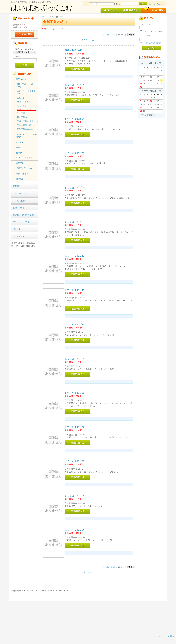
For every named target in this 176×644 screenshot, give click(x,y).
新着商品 (17, 186)
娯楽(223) (21, 163)
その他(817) (22, 142)
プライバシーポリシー (22, 222)
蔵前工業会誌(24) (25, 129)
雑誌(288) (21, 179)
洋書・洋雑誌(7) (24, 174)
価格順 (106, 35)
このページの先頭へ (165, 636)
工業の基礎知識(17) (26, 125)
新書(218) (21, 147)
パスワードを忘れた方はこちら (151, 43)
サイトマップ (19, 236)
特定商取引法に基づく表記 (24, 215)
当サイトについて (20, 193)
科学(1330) (21, 79)
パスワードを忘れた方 (155, 4)
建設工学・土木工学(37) (26, 92)
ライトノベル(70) (24, 158)
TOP (44, 17)
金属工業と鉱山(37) (26, 109)
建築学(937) (23, 98)
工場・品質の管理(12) (27, 121)
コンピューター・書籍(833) (27, 136)
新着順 (114, 35)
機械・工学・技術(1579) (24, 86)
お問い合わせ (19, 208)
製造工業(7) (22, 117)
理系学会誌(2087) (24, 168)
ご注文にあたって (20, 201)
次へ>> (91, 40)
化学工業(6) (22, 113)
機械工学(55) (23, 102)
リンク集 (17, 229)
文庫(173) (21, 153)
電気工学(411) (24, 105)
